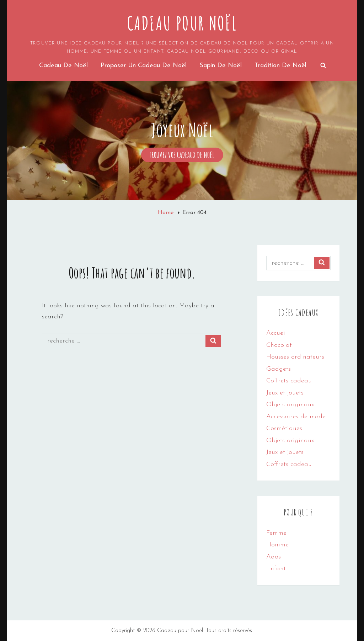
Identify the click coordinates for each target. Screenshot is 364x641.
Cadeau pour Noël (182, 23)
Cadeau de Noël (63, 66)
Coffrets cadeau (289, 381)
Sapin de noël (221, 66)
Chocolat (279, 345)
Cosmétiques (284, 428)
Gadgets (279, 369)
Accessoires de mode (296, 417)
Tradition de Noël (280, 66)
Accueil (277, 333)
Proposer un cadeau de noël (144, 66)
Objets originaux (290, 405)
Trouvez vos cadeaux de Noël (187, 155)
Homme (277, 545)
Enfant (276, 569)
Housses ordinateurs (295, 357)
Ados (274, 557)
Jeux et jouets (285, 393)
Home (167, 213)
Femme (276, 533)
